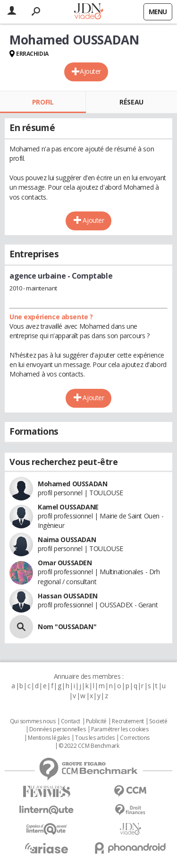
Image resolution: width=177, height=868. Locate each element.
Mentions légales (49, 738)
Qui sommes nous (33, 721)
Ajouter (90, 71)
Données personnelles (58, 729)
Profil (43, 102)
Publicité (96, 721)
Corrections (135, 738)
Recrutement (128, 721)
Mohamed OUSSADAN (72, 484)
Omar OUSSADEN (65, 563)
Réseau (131, 102)
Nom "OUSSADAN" (67, 627)
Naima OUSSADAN (67, 539)
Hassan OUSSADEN (68, 596)
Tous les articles (95, 738)
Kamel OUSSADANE (68, 507)
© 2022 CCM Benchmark (89, 746)
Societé (158, 721)
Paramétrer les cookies (120, 729)
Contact (71, 721)
